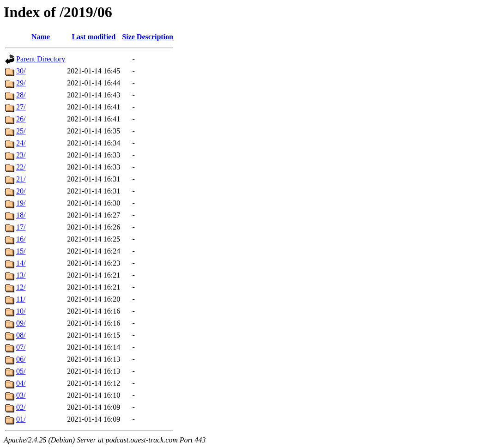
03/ (21, 395)
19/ (21, 203)
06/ (21, 359)
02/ (21, 407)
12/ (21, 287)
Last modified (94, 37)
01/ (21, 419)
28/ (21, 95)
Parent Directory (41, 59)
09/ (21, 323)
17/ (21, 227)
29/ (21, 83)
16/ (21, 239)
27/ (21, 107)
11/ (21, 299)
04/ (21, 383)
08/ (21, 335)
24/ (21, 143)
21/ (21, 179)
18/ (21, 215)
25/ (21, 131)
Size (128, 37)
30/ (21, 71)
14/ (21, 263)
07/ (21, 347)
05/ (21, 371)
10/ (21, 311)
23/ (21, 155)
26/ (21, 119)
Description (155, 37)
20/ (21, 191)
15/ (21, 251)
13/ (21, 275)
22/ (21, 167)
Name (41, 37)
